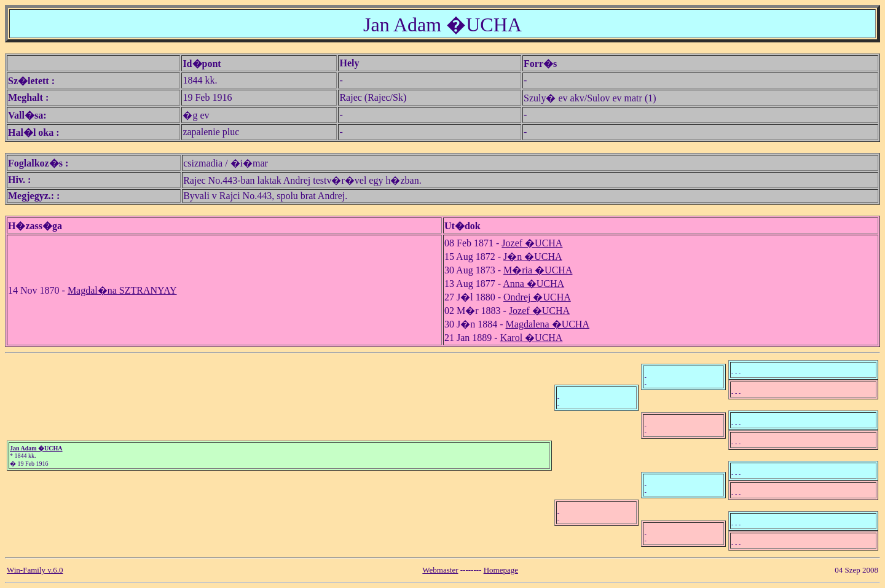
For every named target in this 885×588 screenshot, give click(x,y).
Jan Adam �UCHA (36, 448)
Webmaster (440, 570)
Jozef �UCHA (532, 243)
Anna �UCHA (533, 284)
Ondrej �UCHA (537, 297)
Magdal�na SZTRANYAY (122, 290)
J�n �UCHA (533, 257)
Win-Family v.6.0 (35, 570)
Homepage (501, 570)
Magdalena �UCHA (548, 324)
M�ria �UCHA (538, 270)
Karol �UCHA (532, 338)
